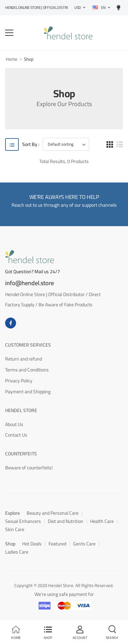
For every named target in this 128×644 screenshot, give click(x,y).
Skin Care (15, 529)
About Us (14, 424)
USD (78, 8)
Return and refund (24, 359)
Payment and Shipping (28, 392)
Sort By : (31, 144)
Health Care (102, 521)
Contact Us (16, 435)
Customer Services (28, 345)
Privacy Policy (19, 381)
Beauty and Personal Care (53, 513)
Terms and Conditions (27, 370)
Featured (57, 544)
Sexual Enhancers (23, 521)
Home (12, 59)
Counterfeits (21, 454)
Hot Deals (32, 544)
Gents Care (84, 544)
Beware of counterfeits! (29, 468)
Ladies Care (17, 552)
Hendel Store (21, 410)
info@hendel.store (30, 283)
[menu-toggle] (9, 33)
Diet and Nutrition (66, 521)
